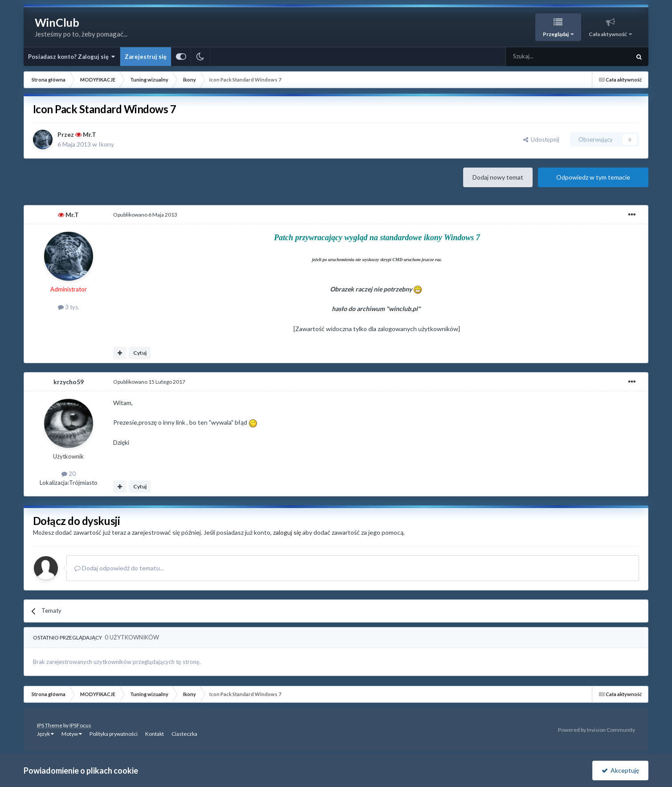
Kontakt (155, 734)
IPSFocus (80, 725)
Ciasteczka (184, 734)
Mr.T (90, 134)
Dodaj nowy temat (498, 177)
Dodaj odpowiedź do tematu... (119, 568)
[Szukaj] (547, 57)
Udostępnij (541, 139)
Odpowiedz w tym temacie (593, 177)
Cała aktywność (608, 34)
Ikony (106, 144)
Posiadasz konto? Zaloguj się (72, 57)
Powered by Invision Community (597, 730)
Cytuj (140, 353)
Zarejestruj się (146, 57)
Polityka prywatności (114, 734)
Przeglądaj (556, 34)
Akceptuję (620, 770)
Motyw (72, 734)
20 (69, 474)
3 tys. (69, 307)
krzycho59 (69, 382)
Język (45, 734)
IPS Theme (50, 725)
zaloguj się (287, 532)
